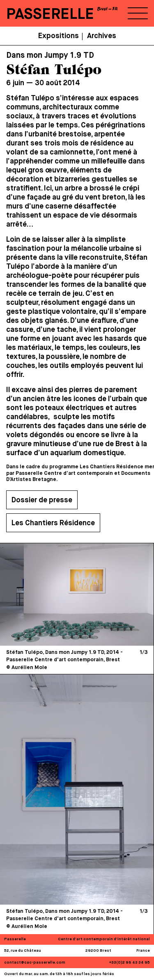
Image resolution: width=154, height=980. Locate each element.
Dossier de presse (42, 500)
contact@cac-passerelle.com (35, 963)
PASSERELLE (50, 15)
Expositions (59, 36)
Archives (102, 36)
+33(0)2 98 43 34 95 (130, 963)
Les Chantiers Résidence (53, 523)
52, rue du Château (23, 951)
